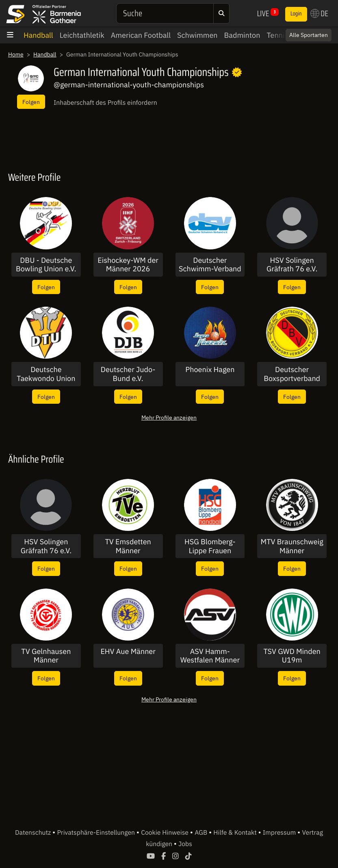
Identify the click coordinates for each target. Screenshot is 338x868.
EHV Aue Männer (128, 652)
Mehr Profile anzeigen (169, 417)
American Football (141, 35)
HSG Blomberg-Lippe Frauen (210, 546)
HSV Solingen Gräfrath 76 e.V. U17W (292, 265)
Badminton (242, 35)
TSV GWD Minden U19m (292, 656)
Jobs (185, 844)
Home (16, 54)
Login (296, 14)
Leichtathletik (82, 35)
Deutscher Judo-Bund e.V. (128, 374)
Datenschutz (34, 833)
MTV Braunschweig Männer (292, 546)
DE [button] (319, 13)
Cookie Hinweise (166, 833)
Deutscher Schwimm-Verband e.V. (210, 265)
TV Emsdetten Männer (128, 546)
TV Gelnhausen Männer (46, 656)
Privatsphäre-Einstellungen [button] (96, 833)
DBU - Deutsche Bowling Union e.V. (46, 265)
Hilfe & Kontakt (236, 833)
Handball (38, 35)
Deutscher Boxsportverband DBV (292, 374)
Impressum (280, 833)
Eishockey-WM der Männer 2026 (128, 265)
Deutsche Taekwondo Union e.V (46, 374)
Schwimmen (197, 35)
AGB (202, 833)
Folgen (31, 102)
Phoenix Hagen (210, 370)
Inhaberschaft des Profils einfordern (105, 103)
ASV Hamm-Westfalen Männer (210, 656)
